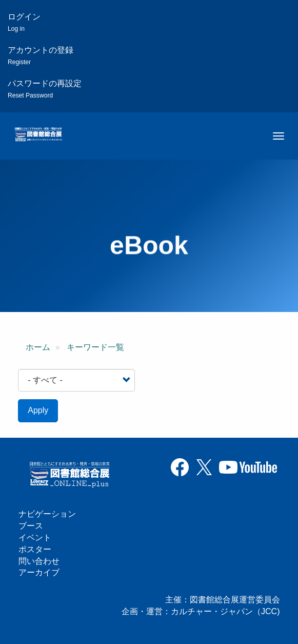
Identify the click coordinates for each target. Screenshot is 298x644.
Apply (38, 410)
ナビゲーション (47, 514)
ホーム (38, 347)
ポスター (35, 549)
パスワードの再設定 (45, 89)
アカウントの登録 (41, 56)
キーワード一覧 (95, 347)
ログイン (24, 22)
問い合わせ (39, 561)
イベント (35, 538)
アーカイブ (39, 572)
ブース (31, 526)
